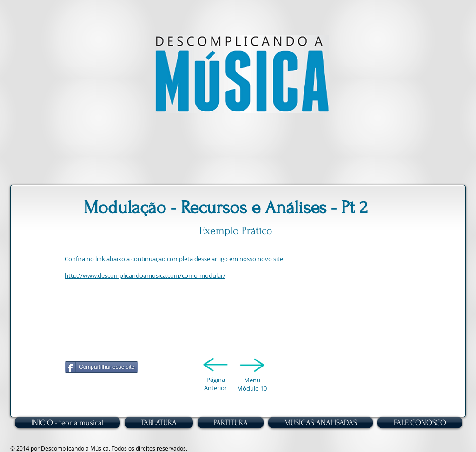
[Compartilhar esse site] (101, 367)
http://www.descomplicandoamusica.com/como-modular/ (145, 275)
